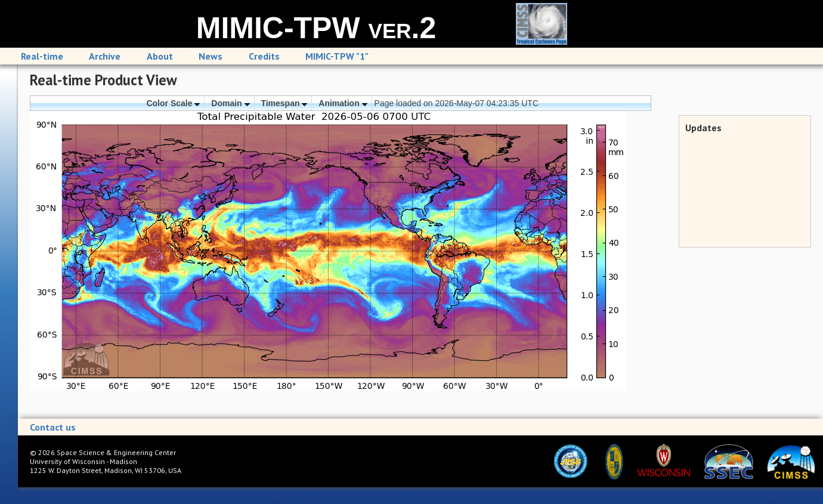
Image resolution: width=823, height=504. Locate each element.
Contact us (53, 427)
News (211, 56)
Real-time (42, 56)
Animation (343, 103)
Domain (230, 103)
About (160, 56)
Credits (264, 56)
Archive (105, 56)
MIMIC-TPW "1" (337, 56)
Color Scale (173, 103)
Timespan (284, 103)
